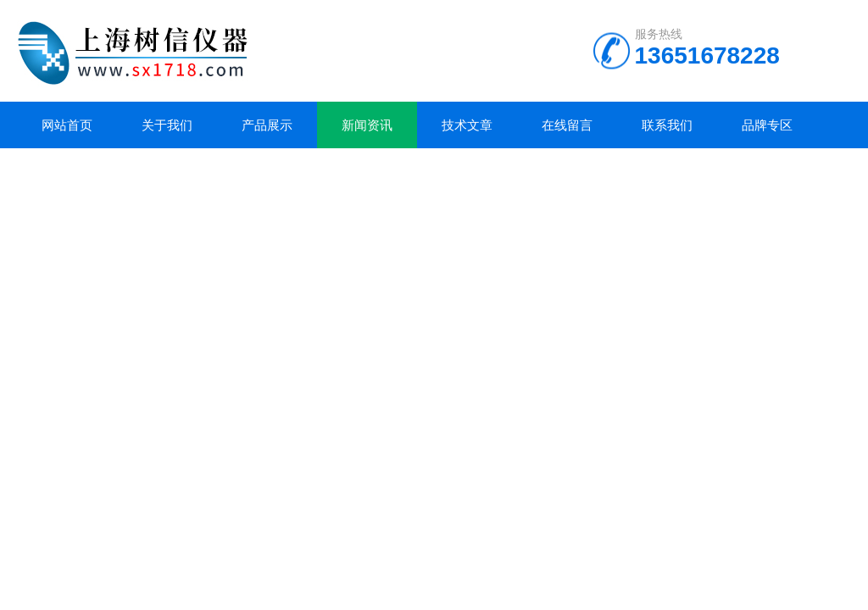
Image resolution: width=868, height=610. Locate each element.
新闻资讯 (367, 125)
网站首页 (67, 125)
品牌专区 (767, 125)
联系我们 (667, 125)
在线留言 (567, 125)
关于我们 (167, 125)
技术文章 (467, 125)
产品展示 (267, 125)
